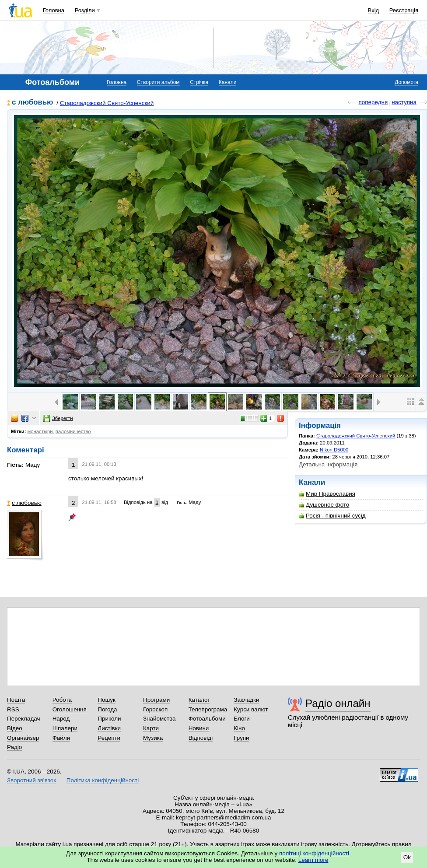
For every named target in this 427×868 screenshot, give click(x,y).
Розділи (85, 10)
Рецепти (109, 738)
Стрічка (199, 82)
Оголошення (70, 709)
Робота (62, 700)
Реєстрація (404, 10)
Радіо (14, 747)
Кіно (239, 728)
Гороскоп (155, 709)
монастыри (40, 431)
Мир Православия (327, 494)
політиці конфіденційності (314, 853)
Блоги (242, 719)
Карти (151, 728)
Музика (153, 738)
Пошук (107, 700)
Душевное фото (324, 505)
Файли (61, 738)
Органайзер (23, 738)
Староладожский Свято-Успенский (107, 103)
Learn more (313, 860)
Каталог (199, 700)
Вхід (374, 10)
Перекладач (23, 719)
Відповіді (201, 738)
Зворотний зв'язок (31, 780)
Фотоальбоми (207, 719)
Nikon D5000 (334, 450)
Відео (15, 728)
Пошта (16, 700)
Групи (241, 738)
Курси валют (251, 709)
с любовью (32, 103)
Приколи (109, 719)
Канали (228, 82)
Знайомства (159, 719)
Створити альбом (158, 82)
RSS (13, 709)
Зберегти (58, 418)
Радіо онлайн (338, 703)
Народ (61, 719)
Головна (54, 10)
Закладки (246, 700)
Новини (199, 728)
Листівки (109, 728)
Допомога (406, 82)
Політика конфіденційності (103, 780)
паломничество (73, 431)
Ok (407, 857)
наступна (404, 102)
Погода (107, 709)
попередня (373, 102)
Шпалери (65, 728)
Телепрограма (208, 709)
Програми (156, 700)
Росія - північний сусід (332, 516)
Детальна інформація (328, 464)
